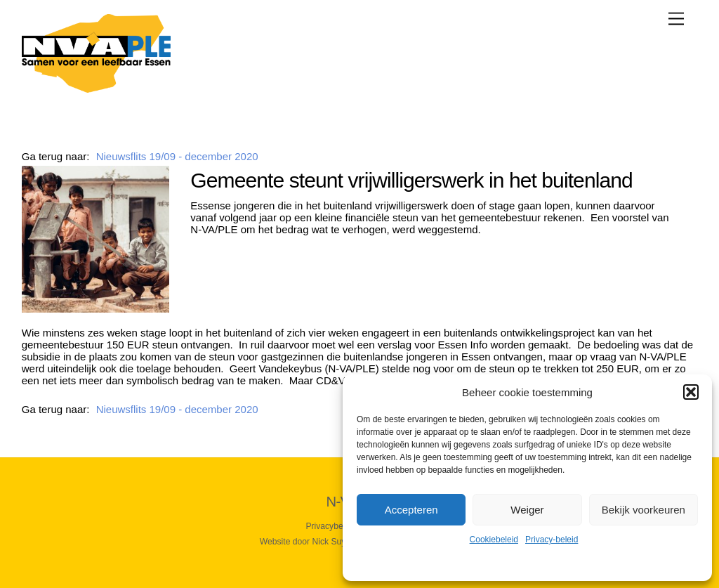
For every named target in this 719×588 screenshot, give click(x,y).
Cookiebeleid (494, 540)
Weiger (527, 510)
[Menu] (676, 19)
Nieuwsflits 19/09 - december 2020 (177, 156)
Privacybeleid (331, 526)
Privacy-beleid (552, 540)
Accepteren (411, 510)
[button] (691, 392)
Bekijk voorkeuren (644, 510)
